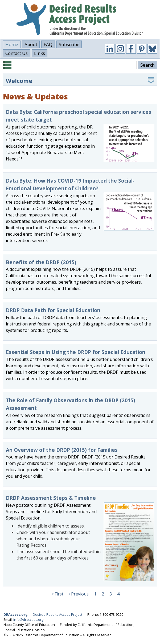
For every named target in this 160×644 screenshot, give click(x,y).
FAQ (48, 44)
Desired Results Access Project (58, 614)
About (31, 44)
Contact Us (17, 53)
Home (12, 44)
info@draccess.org (28, 619)
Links (40, 53)
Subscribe (69, 44)
